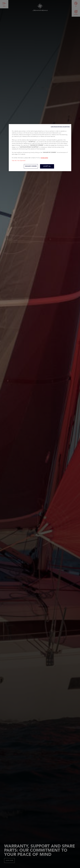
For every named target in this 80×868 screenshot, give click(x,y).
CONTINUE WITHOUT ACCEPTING (60, 127)
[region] (40, 148)
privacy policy (44, 158)
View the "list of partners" (19, 161)
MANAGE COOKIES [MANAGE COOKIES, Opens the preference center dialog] (31, 166)
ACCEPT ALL (47, 166)
